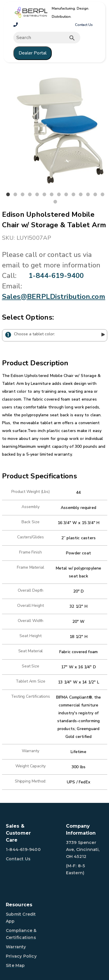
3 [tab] (23, 195)
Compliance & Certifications (21, 934)
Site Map (15, 965)
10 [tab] (74, 195)
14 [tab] (103, 195)
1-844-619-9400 (56, 276)
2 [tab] (15, 195)
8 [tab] (59, 195)
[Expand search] (47, 38)
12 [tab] (88, 195)
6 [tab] (44, 195)
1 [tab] (8, 195)
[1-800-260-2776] (16, 25)
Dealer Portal (33, 53)
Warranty (16, 947)
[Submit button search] (72, 38)
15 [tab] (55, 202)
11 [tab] (81, 195)
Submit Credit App (21, 918)
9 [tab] (66, 195)
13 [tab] (95, 195)
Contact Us (84, 25)
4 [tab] (30, 195)
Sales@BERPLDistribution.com (54, 297)
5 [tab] (37, 195)
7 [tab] (52, 195)
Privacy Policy (21, 956)
